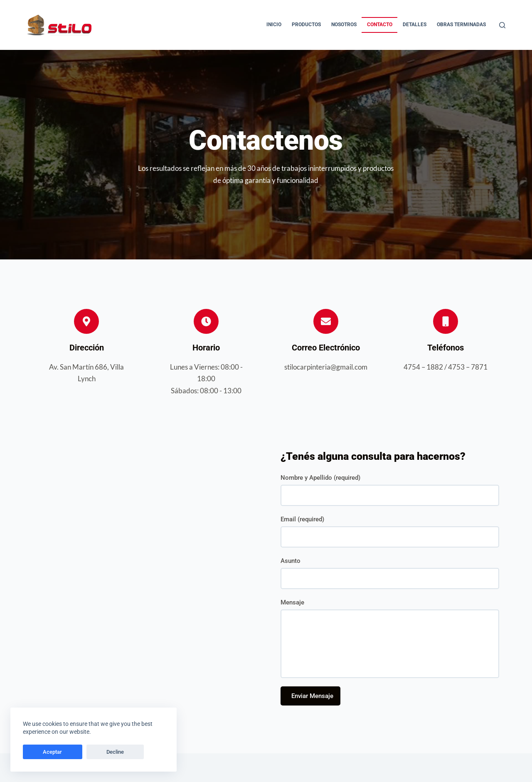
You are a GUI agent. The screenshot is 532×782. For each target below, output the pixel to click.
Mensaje (292, 602)
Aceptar (41, 752)
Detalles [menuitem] (415, 25)
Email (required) (302, 519)
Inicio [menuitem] (274, 25)
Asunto (291, 561)
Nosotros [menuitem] (344, 25)
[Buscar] (502, 25)
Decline (80, 752)
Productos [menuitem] (306, 25)
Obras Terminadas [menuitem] (461, 25)
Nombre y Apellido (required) (320, 478)
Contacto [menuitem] (380, 25)
